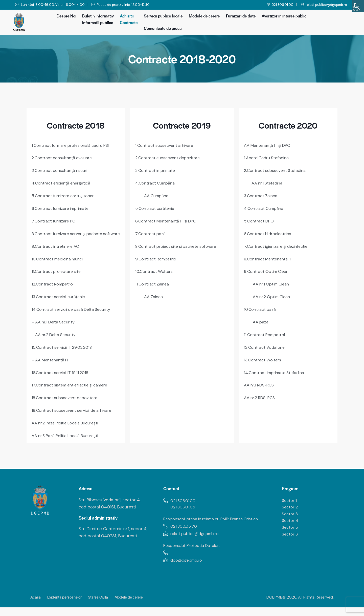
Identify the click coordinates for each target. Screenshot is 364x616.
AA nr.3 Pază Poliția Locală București (68, 435)
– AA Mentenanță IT (52, 361)
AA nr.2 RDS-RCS (261, 393)
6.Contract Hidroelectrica (269, 232)
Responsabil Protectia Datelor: (194, 553)
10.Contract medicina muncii (60, 262)
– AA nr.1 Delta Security (55, 323)
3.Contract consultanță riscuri (61, 170)
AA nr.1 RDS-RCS (260, 380)
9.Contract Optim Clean (268, 269)
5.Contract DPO (260, 219)
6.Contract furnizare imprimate (62, 207)
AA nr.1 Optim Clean (272, 281)
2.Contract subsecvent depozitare (169, 157)
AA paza (261, 318)
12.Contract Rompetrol (54, 286)
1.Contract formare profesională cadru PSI (73, 145)
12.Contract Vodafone (265, 343)
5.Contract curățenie (156, 207)
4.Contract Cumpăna (156, 182)
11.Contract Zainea (153, 281)
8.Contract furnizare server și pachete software (70, 234)
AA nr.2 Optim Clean (273, 294)
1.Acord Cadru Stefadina (268, 157)
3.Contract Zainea (262, 195)
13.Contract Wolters (264, 356)
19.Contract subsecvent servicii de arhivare (74, 410)
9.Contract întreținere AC (57, 249)
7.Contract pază (151, 232)
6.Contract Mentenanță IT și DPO (168, 219)
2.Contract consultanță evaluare (64, 157)
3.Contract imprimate (157, 170)
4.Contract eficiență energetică (63, 182)
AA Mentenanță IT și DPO (269, 145)
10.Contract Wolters (155, 269)
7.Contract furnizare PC (55, 219)
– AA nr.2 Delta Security (55, 336)
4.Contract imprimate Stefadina (277, 368)
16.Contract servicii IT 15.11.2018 (62, 373)
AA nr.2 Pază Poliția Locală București (68, 422)
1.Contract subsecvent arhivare (166, 145)
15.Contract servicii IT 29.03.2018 (64, 348)
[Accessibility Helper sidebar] (358, 6)
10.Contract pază (261, 306)
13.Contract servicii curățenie (60, 299)
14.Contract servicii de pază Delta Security (74, 311)
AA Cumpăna (157, 195)
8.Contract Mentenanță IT (270, 257)
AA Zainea (154, 294)
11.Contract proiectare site (58, 274)
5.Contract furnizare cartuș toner (65, 195)
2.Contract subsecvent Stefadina (277, 170)
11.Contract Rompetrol (266, 331)
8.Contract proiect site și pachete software (179, 244)
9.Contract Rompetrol (157, 257)
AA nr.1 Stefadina (268, 182)
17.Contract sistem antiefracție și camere (73, 385)
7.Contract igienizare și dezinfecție (278, 244)
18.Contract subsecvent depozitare (66, 398)
